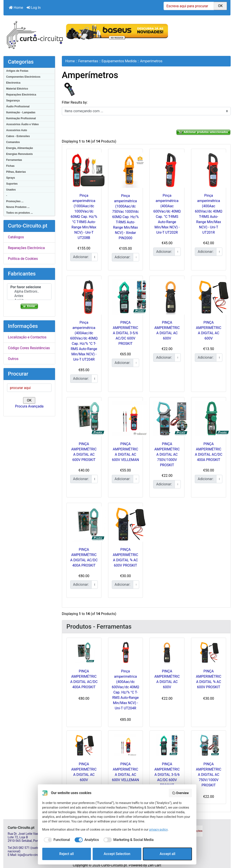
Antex (29, 296)
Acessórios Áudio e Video (22, 124)
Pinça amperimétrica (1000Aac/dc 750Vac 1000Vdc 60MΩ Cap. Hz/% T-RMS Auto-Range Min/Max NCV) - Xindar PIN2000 (125, 217)
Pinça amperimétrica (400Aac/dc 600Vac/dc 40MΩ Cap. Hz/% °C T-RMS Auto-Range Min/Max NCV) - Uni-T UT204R (125, 690)
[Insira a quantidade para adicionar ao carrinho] (94, 257)
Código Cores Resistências (29, 348)
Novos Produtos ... (18, 207)
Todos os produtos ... (19, 213)
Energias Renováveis (19, 154)
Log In (34, 8)
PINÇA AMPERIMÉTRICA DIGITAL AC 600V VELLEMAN (126, 772)
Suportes (12, 184)
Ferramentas (14, 160)
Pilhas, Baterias (16, 172)
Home (16, 8)
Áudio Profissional (18, 106)
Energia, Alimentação (20, 148)
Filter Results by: (75, 102)
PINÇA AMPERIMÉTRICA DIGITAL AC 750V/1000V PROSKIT (167, 454)
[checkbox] (56, 840)
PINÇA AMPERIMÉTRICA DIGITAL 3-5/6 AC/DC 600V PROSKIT (125, 333)
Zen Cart (154, 865)
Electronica (13, 83)
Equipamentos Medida (119, 61)
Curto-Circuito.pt (114, 865)
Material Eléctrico (17, 89)
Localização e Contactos (27, 337)
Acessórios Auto (17, 130)
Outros (13, 359)
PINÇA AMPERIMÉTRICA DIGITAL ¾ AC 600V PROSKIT (209, 679)
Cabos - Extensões (18, 136)
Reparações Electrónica (21, 95)
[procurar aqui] (29, 388)
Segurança (13, 101)
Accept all (167, 854)
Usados (11, 190)
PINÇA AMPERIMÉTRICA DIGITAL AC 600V (167, 679)
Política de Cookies (23, 259)
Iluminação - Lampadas (21, 112)
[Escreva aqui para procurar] (189, 6)
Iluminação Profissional (21, 118)
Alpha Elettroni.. (29, 292)
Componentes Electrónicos (23, 77)
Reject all (66, 854)
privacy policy (158, 829)
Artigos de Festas (17, 71)
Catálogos (16, 237)
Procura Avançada (29, 406)
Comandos (13, 142)
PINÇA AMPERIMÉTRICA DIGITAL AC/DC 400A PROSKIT (84, 679)
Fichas (10, 166)
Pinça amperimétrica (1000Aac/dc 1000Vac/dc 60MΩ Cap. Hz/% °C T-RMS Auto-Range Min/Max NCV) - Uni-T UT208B (84, 217)
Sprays (11, 178)
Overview (180, 793)
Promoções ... (15, 201)
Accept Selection (117, 854)
